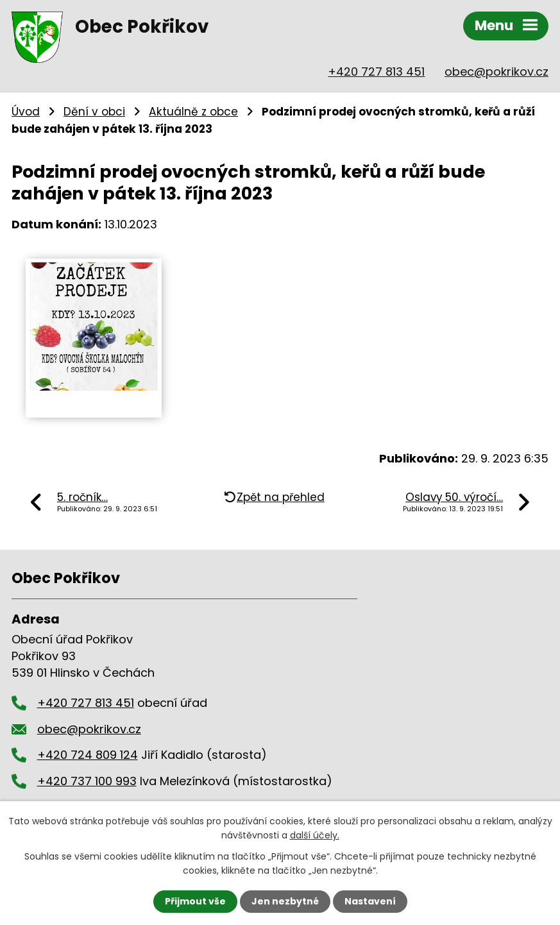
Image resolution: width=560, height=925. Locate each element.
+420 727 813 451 (376, 72)
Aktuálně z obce (193, 112)
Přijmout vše (195, 901)
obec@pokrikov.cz (496, 72)
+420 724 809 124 (88, 755)
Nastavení (370, 901)
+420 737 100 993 (87, 781)
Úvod (26, 112)
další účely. (315, 835)
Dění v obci (94, 112)
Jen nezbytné (285, 901)
